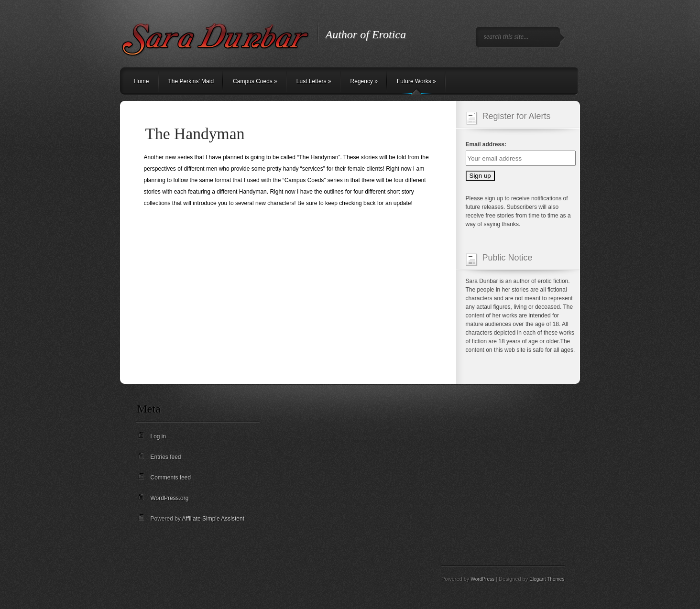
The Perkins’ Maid (191, 81)
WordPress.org (170, 498)
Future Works (416, 81)
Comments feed (171, 478)
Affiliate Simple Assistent (213, 519)
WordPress (482, 579)
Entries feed (166, 457)
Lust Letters (314, 81)
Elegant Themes (547, 579)
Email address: (486, 144)
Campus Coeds (255, 81)
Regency (364, 81)
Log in (159, 436)
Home (142, 81)
